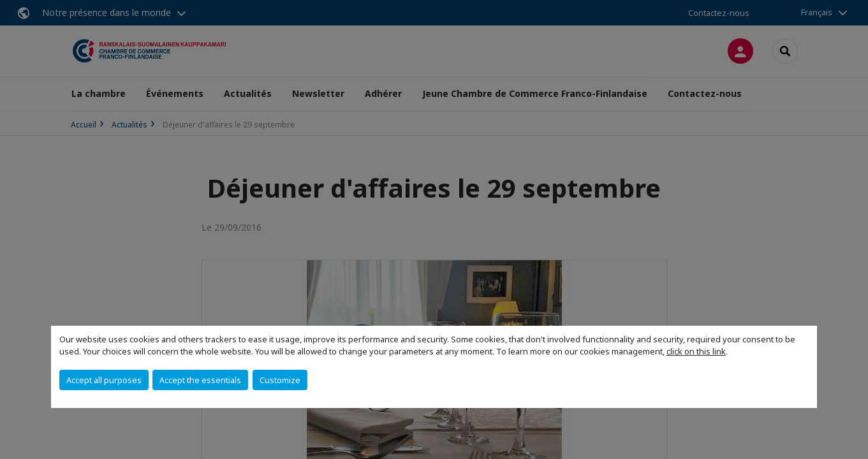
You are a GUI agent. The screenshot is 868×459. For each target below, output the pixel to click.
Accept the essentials (200, 380)
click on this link (696, 351)
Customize (280, 380)
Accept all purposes (104, 380)
